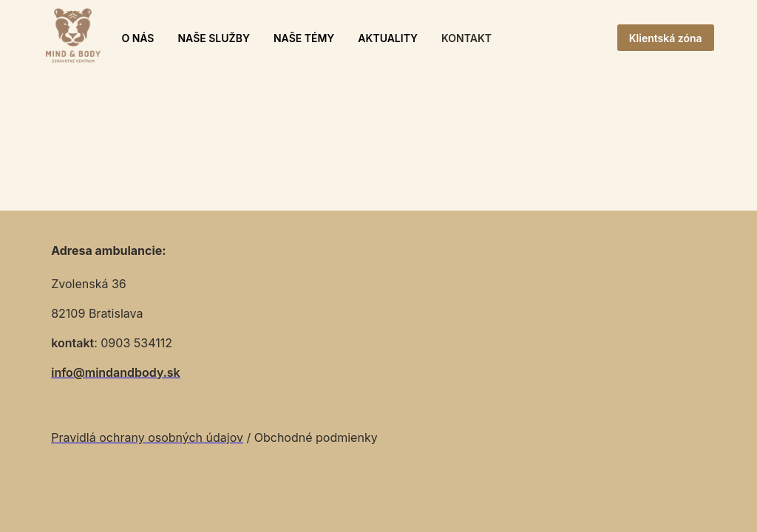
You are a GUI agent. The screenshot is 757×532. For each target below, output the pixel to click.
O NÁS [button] (138, 38)
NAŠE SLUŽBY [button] (213, 38)
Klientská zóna (666, 38)
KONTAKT (466, 38)
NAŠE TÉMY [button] (304, 38)
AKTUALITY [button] (388, 38)
